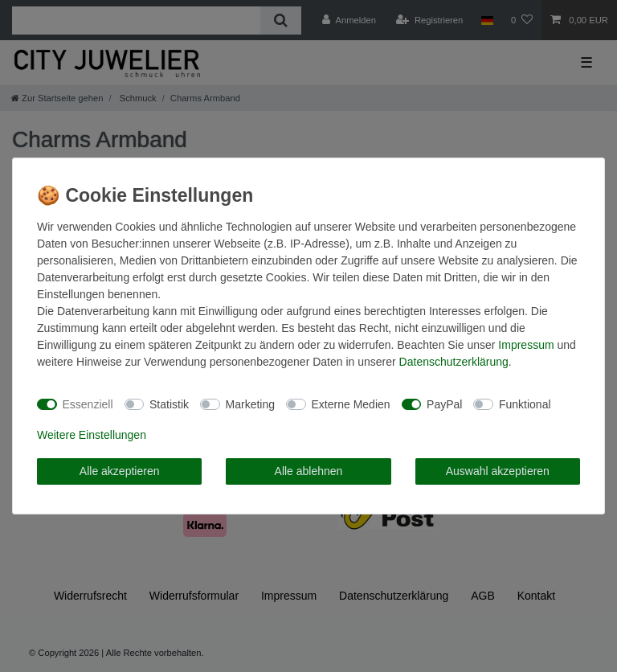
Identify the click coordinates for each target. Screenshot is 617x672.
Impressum (526, 345)
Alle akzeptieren (120, 471)
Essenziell (88, 404)
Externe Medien (351, 404)
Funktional (525, 404)
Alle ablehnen (309, 471)
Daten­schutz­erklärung (454, 362)
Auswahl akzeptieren (498, 471)
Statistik (169, 404)
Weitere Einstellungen (92, 435)
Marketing (250, 404)
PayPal (444, 404)
